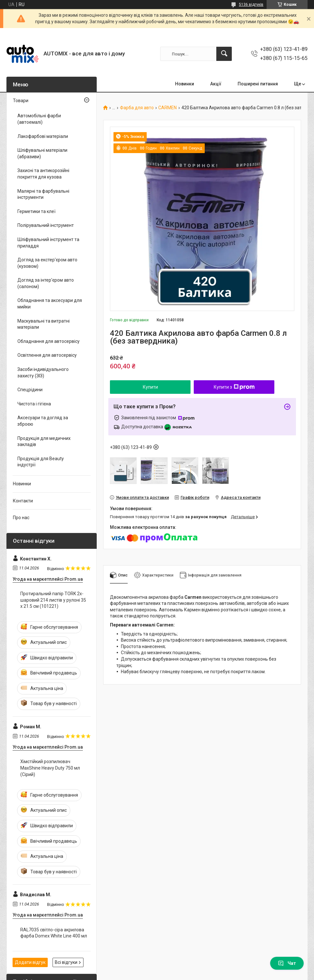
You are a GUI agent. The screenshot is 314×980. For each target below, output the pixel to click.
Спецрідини (30, 390)
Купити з (234, 387)
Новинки (185, 84)
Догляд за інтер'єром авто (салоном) (46, 283)
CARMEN (167, 108)
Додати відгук (30, 962)
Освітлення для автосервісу (47, 355)
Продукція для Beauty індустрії (41, 462)
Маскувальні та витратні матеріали (44, 324)
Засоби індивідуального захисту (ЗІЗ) (43, 373)
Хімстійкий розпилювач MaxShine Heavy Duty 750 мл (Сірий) (50, 768)
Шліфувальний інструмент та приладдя (48, 243)
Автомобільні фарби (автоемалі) (39, 119)
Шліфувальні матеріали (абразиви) (42, 153)
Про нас (21, 518)
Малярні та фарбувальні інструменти (43, 194)
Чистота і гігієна (34, 404)
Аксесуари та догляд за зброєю (43, 421)
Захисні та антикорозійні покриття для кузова (43, 174)
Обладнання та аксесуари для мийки (50, 304)
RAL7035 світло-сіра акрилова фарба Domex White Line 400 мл (54, 933)
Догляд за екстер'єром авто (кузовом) (47, 263)
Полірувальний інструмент (46, 225)
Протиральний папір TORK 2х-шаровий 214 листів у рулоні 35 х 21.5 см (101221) (53, 600)
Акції (216, 84)
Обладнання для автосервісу (49, 341)
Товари (21, 101)
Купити (150, 387)
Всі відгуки (66, 962)
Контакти (23, 501)
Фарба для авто (137, 108)
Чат (287, 963)
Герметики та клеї (36, 211)
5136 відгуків (251, 5)
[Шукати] (224, 54)
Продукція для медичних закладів (44, 441)
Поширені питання (258, 84)
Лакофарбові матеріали (43, 136)
